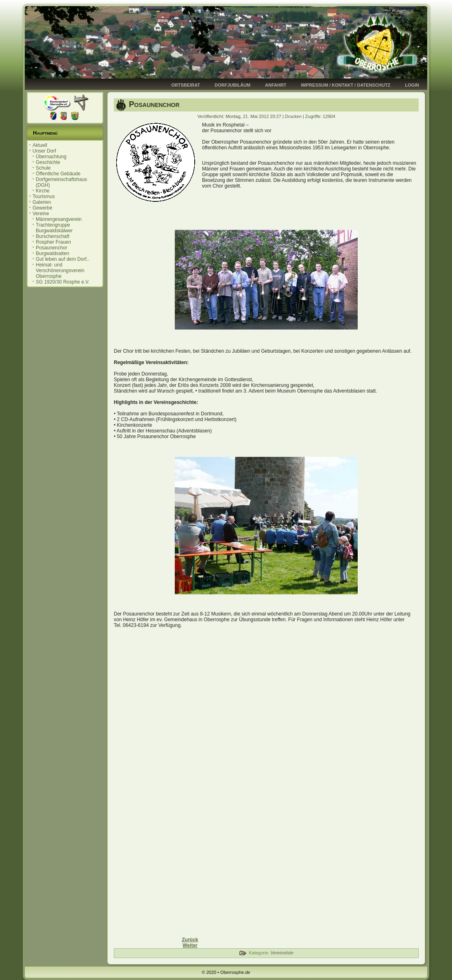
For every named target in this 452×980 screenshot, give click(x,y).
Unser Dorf (44, 151)
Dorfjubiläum (233, 85)
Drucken (294, 116)
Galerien (42, 202)
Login (412, 85)
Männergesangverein (59, 219)
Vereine (41, 214)
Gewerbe (42, 208)
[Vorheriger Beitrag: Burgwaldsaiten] (190, 940)
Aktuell (40, 145)
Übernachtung (51, 157)
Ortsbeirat (186, 85)
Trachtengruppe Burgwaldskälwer (54, 228)
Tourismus (44, 196)
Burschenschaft (53, 236)
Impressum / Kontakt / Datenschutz (346, 85)
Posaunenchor (51, 248)
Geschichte (48, 162)
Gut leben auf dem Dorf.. (62, 259)
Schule (43, 168)
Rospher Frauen (53, 242)
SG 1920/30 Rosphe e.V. (63, 282)
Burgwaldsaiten (52, 253)
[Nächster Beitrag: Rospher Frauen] (190, 945)
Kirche (43, 191)
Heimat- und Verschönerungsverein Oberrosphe (60, 271)
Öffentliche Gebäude (58, 174)
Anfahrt (276, 85)
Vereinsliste (282, 953)
